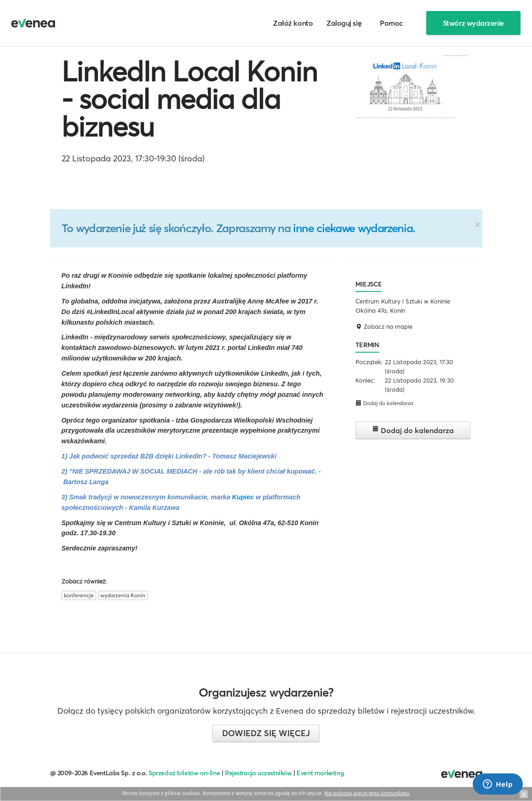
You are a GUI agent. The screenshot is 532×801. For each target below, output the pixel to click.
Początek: (369, 362)
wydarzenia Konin (123, 595)
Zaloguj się (344, 23)
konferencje (79, 595)
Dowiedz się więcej (266, 733)
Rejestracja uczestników (258, 773)
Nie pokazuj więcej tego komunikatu (367, 793)
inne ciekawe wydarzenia (353, 228)
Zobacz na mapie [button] (384, 326)
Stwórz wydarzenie (473, 23)
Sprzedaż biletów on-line (184, 773)
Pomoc (392, 23)
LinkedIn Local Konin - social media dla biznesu (189, 99)
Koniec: (365, 380)
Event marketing (320, 773)
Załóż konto (293, 23)
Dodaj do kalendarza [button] (384, 403)
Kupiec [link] (243, 497)
